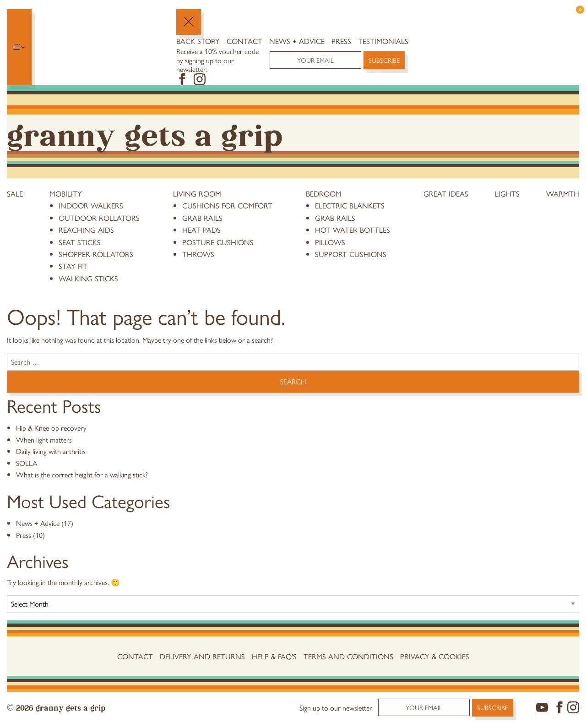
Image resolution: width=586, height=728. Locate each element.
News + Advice (297, 41)
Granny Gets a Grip (145, 133)
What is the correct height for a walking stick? (82, 474)
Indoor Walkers (91, 205)
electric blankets (350, 205)
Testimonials (383, 41)
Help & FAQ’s (274, 656)
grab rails (202, 218)
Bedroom (324, 193)
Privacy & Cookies (435, 656)
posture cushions (218, 242)
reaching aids (86, 230)
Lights (507, 193)
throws (198, 254)
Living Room (197, 193)
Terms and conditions (348, 656)
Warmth (563, 193)
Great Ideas (446, 193)
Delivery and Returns (202, 656)
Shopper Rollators (96, 254)
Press (341, 41)
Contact (244, 41)
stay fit (73, 266)
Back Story (198, 41)
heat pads (201, 230)
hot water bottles (353, 230)
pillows (330, 242)
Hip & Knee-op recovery (51, 428)
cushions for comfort (227, 205)
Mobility (66, 193)
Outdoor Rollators (99, 218)
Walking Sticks (88, 278)
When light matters (44, 440)
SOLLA (27, 463)
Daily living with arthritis (51, 451)
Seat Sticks (80, 242)
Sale (15, 193)
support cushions (351, 254)
